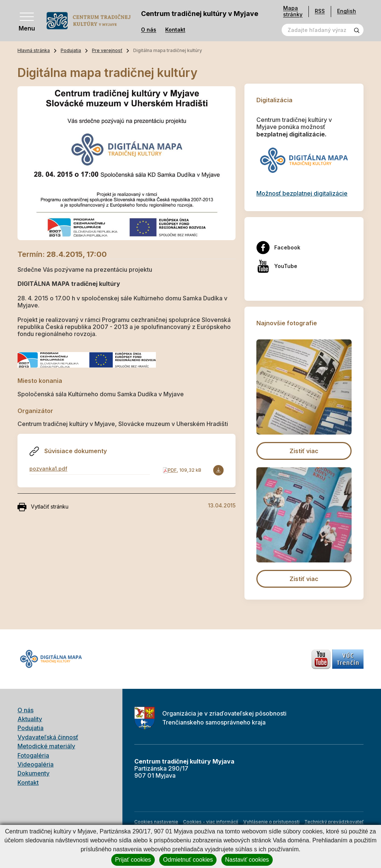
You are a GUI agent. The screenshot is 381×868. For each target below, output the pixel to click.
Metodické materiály (46, 746)
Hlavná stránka (34, 50)
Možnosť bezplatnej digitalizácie (302, 193)
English (347, 11)
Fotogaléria (33, 755)
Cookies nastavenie (156, 822)
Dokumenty (33, 773)
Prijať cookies (133, 860)
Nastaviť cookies (247, 860)
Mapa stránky (293, 11)
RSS (320, 11)
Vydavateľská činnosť (48, 737)
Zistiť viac (304, 451)
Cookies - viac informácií (211, 822)
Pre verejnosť (107, 50)
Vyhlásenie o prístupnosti (271, 822)
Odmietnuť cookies (188, 860)
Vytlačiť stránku (43, 507)
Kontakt (175, 30)
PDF (172, 470)
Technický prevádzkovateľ (334, 822)
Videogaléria (36, 764)
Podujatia (71, 50)
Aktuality (30, 719)
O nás (149, 30)
